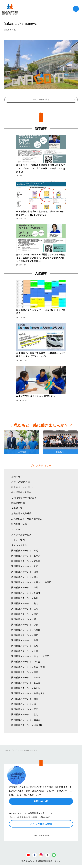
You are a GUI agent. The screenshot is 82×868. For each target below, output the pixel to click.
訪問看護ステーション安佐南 (26, 561)
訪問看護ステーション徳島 (25, 672)
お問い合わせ (41, 801)
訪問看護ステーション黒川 (25, 598)
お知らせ (16, 476)
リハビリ (16, 529)
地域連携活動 (18, 503)
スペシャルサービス (21, 535)
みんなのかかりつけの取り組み (27, 519)
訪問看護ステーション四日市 (26, 720)
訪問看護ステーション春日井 (26, 593)
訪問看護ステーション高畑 (25, 646)
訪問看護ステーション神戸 (25, 614)
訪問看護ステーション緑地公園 (27, 725)
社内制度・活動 (19, 524)
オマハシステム (19, 545)
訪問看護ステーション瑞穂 (25, 699)
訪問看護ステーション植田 (25, 572)
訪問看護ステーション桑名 (25, 603)
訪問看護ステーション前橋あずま (28, 693)
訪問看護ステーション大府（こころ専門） (32, 582)
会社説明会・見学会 (21, 492)
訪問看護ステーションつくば (26, 662)
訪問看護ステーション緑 (24, 704)
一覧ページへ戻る (41, 99)
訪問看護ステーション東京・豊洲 (28, 667)
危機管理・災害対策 (21, 513)
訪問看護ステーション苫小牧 (26, 677)
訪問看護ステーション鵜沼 (25, 577)
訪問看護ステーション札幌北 (26, 630)
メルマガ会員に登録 (41, 824)
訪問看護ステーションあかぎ (26, 556)
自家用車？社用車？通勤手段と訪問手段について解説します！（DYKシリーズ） (41, 355)
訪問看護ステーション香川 (25, 587)
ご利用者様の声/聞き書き (24, 498)
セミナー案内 (18, 540)
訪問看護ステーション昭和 (25, 635)
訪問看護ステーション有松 (25, 566)
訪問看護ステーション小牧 (25, 625)
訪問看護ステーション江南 (25, 609)
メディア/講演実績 (21, 482)
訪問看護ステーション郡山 (25, 619)
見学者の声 (17, 508)
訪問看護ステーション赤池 (25, 551)
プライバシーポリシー (41, 836)
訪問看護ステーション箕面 (25, 709)
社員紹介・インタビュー (24, 487)
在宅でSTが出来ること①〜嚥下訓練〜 (36, 396)
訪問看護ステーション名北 (25, 714)
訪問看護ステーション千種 (25, 651)
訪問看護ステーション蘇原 (25, 640)
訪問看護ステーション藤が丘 (26, 688)
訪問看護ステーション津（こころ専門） (31, 656)
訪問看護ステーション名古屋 (26, 683)
